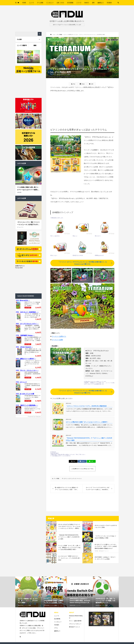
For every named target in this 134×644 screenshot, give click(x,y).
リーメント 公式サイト (59, 336)
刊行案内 (109, 3)
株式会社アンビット (75, 627)
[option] (28, 598)
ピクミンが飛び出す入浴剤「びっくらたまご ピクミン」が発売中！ (87, 422)
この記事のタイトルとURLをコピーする (82, 469)
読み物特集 (57, 619)
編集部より (101, 3)
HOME (24, 3)
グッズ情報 (67, 74)
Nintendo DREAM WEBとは (76, 617)
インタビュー (50, 3)
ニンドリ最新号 (22, 45)
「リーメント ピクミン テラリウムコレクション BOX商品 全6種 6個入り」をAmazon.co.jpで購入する (82, 263)
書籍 (35, 45)
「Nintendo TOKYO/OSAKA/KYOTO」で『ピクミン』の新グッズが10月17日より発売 (89, 439)
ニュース (32, 3)
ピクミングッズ (72, 479)
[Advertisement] (82, 108)
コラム (56, 628)
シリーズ (79, 3)
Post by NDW (19, 268)
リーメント (79, 479)
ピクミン (66, 479)
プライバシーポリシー (75, 624)
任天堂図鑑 (70, 3)
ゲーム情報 (40, 3)
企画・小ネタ (60, 3)
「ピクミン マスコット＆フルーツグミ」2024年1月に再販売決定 (86, 406)
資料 (93, 3)
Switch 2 (87, 3)
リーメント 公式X (57, 340)
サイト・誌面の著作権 (75, 621)
